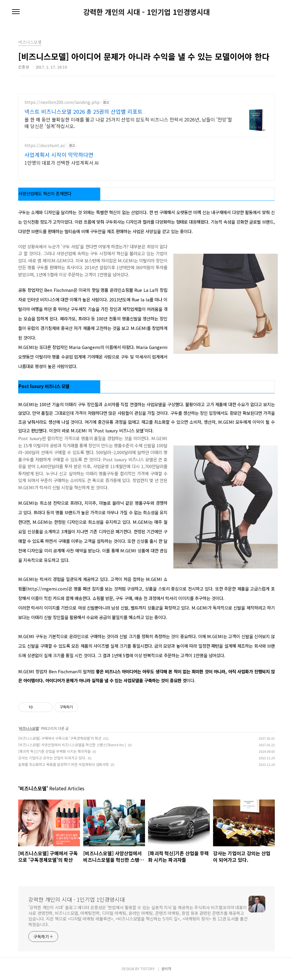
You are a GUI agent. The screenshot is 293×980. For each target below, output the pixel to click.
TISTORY (148, 969)
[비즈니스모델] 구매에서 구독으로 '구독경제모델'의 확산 (60, 738)
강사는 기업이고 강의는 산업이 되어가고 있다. (52, 758)
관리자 (166, 969)
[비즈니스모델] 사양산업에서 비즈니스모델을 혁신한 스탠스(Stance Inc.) (72, 745)
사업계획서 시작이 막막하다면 (59, 155)
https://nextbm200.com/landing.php (62, 102)
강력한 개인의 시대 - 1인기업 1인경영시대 (146, 12)
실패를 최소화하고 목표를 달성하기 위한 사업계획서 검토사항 (64, 764)
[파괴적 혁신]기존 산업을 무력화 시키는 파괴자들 (54, 751)
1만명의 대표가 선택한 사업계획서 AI (62, 162)
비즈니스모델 (29, 728)
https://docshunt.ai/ (45, 145)
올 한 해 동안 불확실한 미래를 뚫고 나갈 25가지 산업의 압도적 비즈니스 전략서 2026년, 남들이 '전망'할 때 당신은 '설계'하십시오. (128, 123)
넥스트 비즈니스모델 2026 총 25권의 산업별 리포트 (84, 111)
